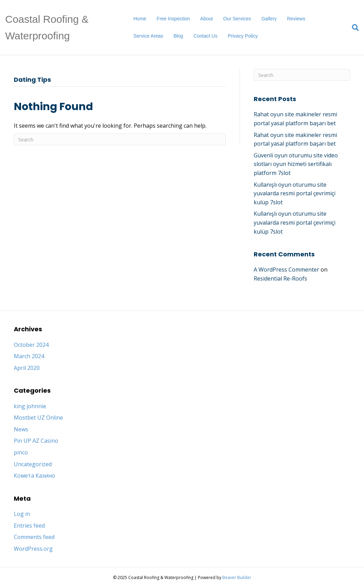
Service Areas (148, 36)
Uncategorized (33, 464)
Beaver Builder (237, 577)
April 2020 (27, 368)
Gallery (269, 19)
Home (140, 19)
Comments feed (34, 537)
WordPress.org (33, 549)
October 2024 (31, 345)
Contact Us (205, 36)
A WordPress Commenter (286, 269)
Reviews (296, 19)
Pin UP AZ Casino (36, 441)
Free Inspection (173, 19)
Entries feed (29, 526)
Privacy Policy (243, 36)
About (207, 19)
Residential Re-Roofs (280, 278)
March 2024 (29, 356)
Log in (22, 514)
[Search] (353, 28)
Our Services (237, 19)
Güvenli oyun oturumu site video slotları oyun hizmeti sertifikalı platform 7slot (296, 164)
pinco (21, 452)
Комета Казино (34, 476)
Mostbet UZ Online (38, 418)
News (21, 429)
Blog (178, 36)
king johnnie (30, 406)
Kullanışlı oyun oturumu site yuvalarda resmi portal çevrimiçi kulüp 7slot (295, 193)
